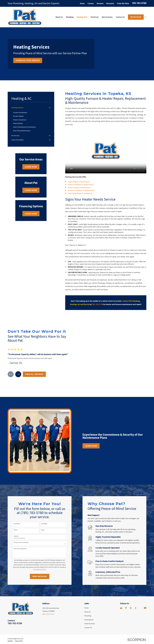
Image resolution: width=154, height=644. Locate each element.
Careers (91, 3)
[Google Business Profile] (121, 591)
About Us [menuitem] (59, 17)
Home (82, 3)
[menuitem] (30, 108)
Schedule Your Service (28, 60)
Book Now (136, 17)
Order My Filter (123, 3)
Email (40, 513)
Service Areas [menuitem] (107, 17)
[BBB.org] (136, 591)
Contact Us (88, 611)
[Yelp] (131, 591)
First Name (15, 507)
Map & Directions (48, 598)
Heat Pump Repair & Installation (80, 193)
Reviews (100, 3)
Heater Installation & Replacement (81, 185)
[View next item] (16, 366)
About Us (88, 595)
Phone (13, 513)
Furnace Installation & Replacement (81, 190)
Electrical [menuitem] (95, 17)
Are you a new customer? (19, 526)
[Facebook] (126, 591)
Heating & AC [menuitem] (82, 17)
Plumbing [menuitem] (70, 17)
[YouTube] (145, 591)
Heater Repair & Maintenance (79, 182)
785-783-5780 (139, 3)
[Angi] (140, 591)
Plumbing (88, 599)
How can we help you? (18, 532)
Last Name (42, 507)
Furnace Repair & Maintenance (79, 188)
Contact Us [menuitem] (120, 17)
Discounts (110, 3)
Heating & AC (89, 603)
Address (14, 520)
